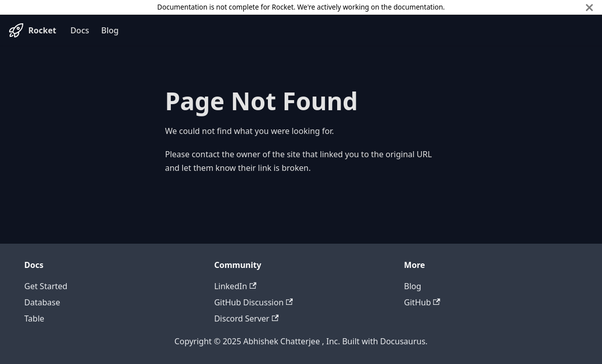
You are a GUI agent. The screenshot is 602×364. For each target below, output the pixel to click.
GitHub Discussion (254, 302)
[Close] (589, 7)
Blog (110, 30)
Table (34, 318)
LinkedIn (235, 286)
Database (42, 302)
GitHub (422, 302)
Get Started (46, 286)
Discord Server (247, 318)
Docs (80, 30)
